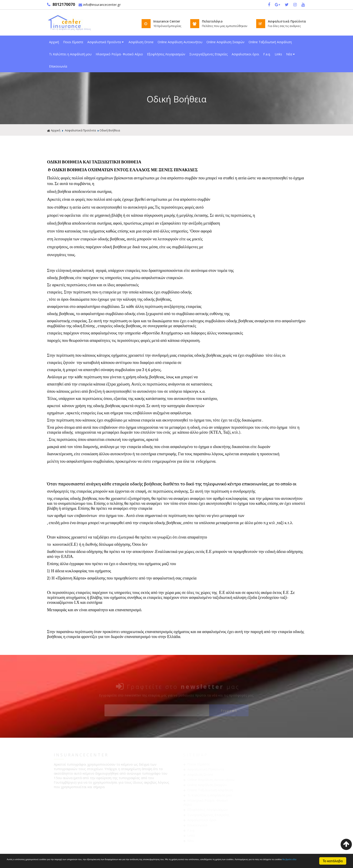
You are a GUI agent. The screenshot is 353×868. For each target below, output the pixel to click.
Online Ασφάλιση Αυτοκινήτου (180, 42)
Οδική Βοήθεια (110, 130)
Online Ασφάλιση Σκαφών (225, 42)
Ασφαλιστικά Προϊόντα (106, 42)
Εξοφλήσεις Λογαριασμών (166, 54)
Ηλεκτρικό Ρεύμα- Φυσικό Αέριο (119, 54)
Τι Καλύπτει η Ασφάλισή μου (70, 54)
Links (278, 54)
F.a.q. (267, 54)
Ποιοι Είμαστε (73, 42)
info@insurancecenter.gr (100, 5)
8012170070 (61, 5)
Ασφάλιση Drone (141, 42)
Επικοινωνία (58, 66)
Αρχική (54, 42)
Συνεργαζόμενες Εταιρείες (208, 54)
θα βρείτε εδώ (148, 863)
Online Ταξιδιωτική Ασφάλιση (270, 42)
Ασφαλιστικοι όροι (245, 54)
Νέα (291, 54)
